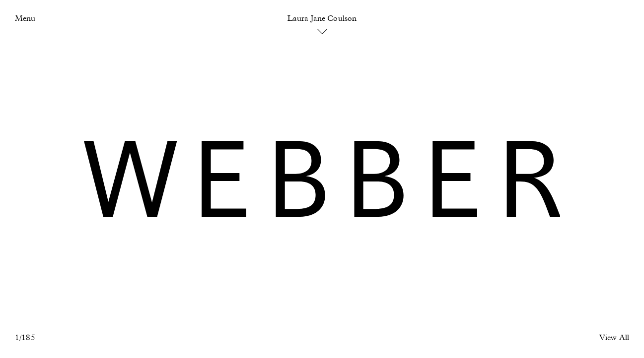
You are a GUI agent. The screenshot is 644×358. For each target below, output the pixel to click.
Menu (25, 19)
